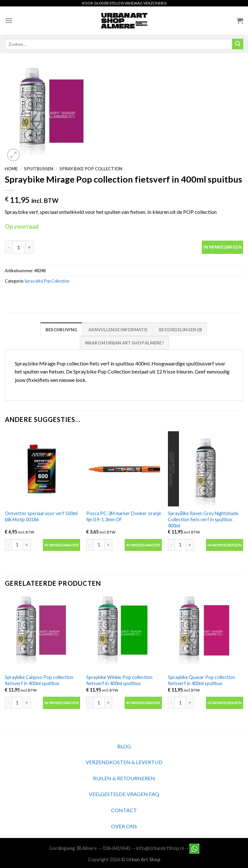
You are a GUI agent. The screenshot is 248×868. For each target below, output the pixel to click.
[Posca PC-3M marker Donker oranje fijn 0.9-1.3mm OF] (124, 469)
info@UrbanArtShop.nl (160, 848)
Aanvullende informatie (118, 330)
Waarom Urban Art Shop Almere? (124, 343)
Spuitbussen (39, 169)
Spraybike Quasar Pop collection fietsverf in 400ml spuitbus (201, 680)
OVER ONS (124, 826)
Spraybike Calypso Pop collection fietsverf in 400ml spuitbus (39, 680)
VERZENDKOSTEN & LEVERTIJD (124, 762)
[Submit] (238, 44)
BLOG (124, 746)
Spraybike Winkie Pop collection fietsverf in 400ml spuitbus (119, 680)
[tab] (61, 329)
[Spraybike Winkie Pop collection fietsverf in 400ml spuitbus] (124, 633)
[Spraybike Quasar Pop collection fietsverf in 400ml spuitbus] (206, 633)
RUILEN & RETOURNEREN (124, 778)
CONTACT (124, 810)
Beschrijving (61, 330)
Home (11, 169)
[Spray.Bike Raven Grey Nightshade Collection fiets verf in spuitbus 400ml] (206, 469)
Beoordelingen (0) (180, 330)
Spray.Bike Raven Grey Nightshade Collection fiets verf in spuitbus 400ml (203, 519)
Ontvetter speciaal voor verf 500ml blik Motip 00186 (41, 516)
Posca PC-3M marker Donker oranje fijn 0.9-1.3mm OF (124, 516)
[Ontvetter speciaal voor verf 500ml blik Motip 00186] (42, 469)
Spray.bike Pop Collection (91, 169)
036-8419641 (117, 848)
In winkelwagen (222, 247)
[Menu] (9, 20)
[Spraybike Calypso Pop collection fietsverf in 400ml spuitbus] (42, 633)
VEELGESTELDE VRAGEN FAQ (124, 794)
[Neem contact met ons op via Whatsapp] (194, 848)
